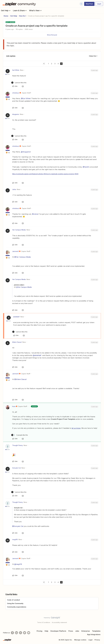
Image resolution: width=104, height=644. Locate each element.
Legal (90, 640)
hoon (14, 406)
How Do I (22, 16)
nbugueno (16, 114)
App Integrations (94, 634)
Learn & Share (20, 10)
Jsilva (14, 189)
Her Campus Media (19, 230)
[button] (89, 4)
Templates (96, 631)
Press (71, 631)
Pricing (39, 631)
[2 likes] (20, 435)
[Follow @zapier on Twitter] (25, 633)
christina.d (16, 93)
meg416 (15, 539)
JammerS (15, 251)
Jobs (77, 631)
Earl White (16, 70)
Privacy (97, 640)
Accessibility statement (59, 622)
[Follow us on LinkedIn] (16, 633)
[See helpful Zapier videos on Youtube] (29, 633)
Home (6, 16)
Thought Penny (17, 445)
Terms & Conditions (44, 622)
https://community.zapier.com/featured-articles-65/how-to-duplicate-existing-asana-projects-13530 (45, 174)
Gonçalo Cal (16, 468)
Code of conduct (14, 600)
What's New (36, 10)
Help (46, 631)
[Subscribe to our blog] (21, 633)
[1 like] (19, 83)
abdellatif (16, 317)
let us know (76, 428)
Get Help (6, 10)
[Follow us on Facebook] (12, 633)
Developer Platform (58, 631)
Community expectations (17, 607)
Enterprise (86, 631)
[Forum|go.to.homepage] (20, 4)
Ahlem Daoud (17, 342)
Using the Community (15, 603)
